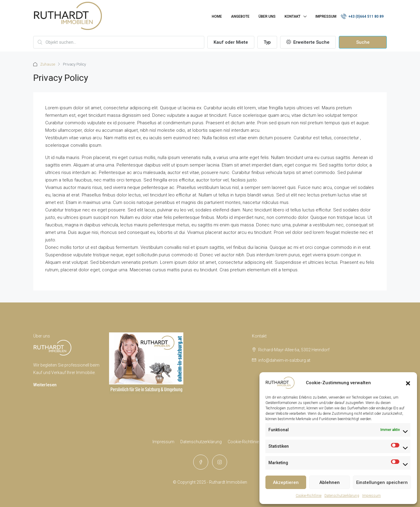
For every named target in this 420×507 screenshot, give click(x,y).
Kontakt (293, 16)
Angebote (240, 16)
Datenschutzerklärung (342, 496)
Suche (363, 42)
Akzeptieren (286, 482)
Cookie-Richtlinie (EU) (248, 442)
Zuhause (48, 64)
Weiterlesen (45, 385)
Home (217, 16)
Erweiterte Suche (308, 42)
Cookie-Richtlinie (309, 496)
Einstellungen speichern (382, 482)
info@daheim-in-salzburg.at (284, 360)
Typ (267, 42)
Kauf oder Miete (231, 42)
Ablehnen (330, 482)
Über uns (267, 16)
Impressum (371, 496)
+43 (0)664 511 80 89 (362, 16)
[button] (408, 383)
